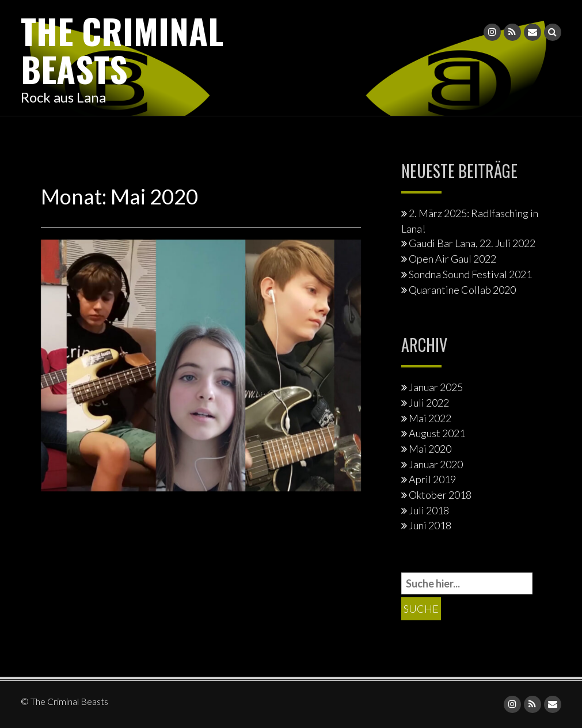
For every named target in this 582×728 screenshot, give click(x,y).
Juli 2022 (429, 403)
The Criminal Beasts (122, 49)
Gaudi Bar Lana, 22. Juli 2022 (472, 243)
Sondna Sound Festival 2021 (470, 274)
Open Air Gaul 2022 (452, 259)
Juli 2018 (429, 510)
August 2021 (437, 433)
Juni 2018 (430, 525)
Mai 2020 (430, 449)
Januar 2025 (436, 387)
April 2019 (432, 479)
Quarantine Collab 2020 (462, 290)
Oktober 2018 (440, 495)
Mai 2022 (430, 418)
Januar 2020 (436, 464)
